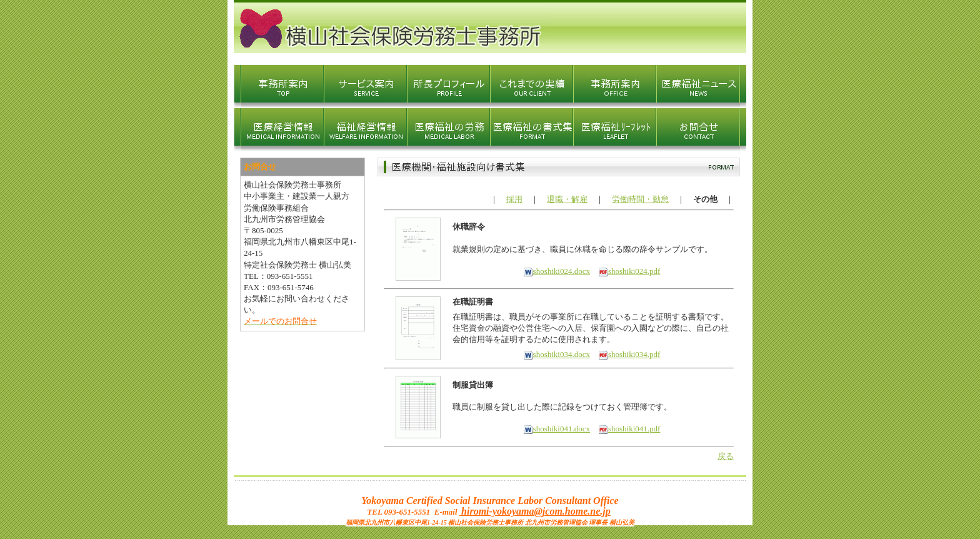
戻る (726, 456)
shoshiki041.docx (557, 429)
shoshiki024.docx (557, 271)
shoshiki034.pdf (629, 354)
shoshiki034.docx (557, 354)
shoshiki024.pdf (629, 271)
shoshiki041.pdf (629, 429)
